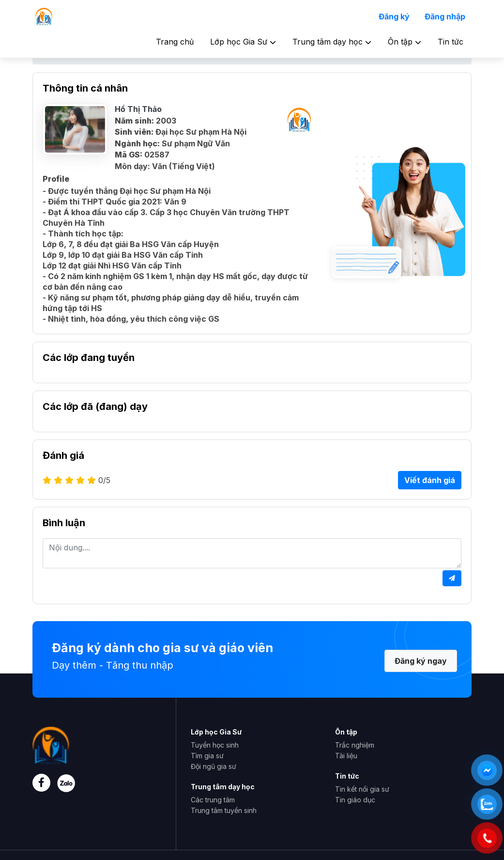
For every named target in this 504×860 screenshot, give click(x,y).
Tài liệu (346, 756)
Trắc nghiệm (355, 745)
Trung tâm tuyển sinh (224, 810)
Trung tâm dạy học (332, 42)
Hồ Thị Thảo (138, 109)
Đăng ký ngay (421, 661)
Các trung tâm (213, 800)
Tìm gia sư (207, 756)
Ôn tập (405, 42)
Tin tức (451, 42)
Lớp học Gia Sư (243, 42)
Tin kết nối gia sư (362, 789)
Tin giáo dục (355, 800)
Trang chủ (175, 42)
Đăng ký (394, 16)
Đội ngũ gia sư (214, 766)
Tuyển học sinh (215, 745)
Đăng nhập (445, 16)
